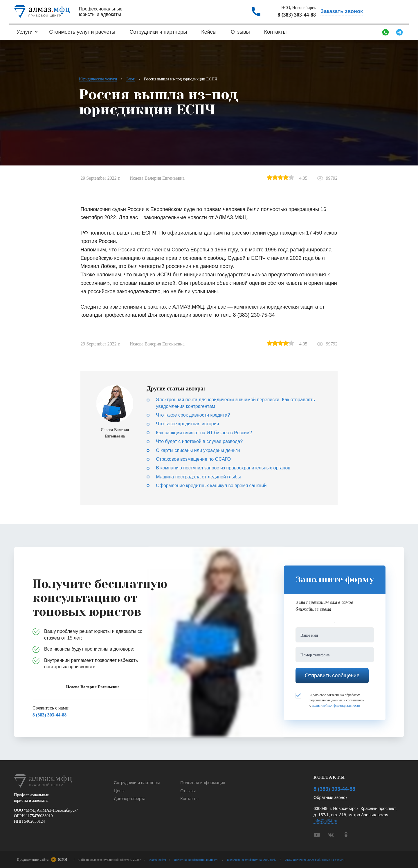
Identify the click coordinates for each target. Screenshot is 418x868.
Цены (119, 791)
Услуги (25, 32)
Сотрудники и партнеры (158, 32)
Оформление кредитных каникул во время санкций (211, 486)
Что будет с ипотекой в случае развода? (199, 441)
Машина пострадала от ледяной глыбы (198, 477)
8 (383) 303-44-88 (297, 15)
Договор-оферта (130, 799)
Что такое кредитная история (187, 424)
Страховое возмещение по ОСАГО (193, 459)
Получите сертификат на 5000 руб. (252, 860)
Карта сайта (158, 860)
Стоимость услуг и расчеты (82, 32)
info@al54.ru (325, 821)
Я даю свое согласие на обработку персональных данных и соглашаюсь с (330, 700)
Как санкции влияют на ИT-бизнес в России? (204, 433)
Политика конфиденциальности (196, 860)
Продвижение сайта (33, 860)
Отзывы (240, 32)
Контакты (275, 32)
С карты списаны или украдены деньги (198, 450)
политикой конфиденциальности (336, 705)
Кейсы (209, 32)
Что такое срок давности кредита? (193, 415)
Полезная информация (203, 783)
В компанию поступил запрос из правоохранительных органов (223, 468)
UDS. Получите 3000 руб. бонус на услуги (315, 860)
